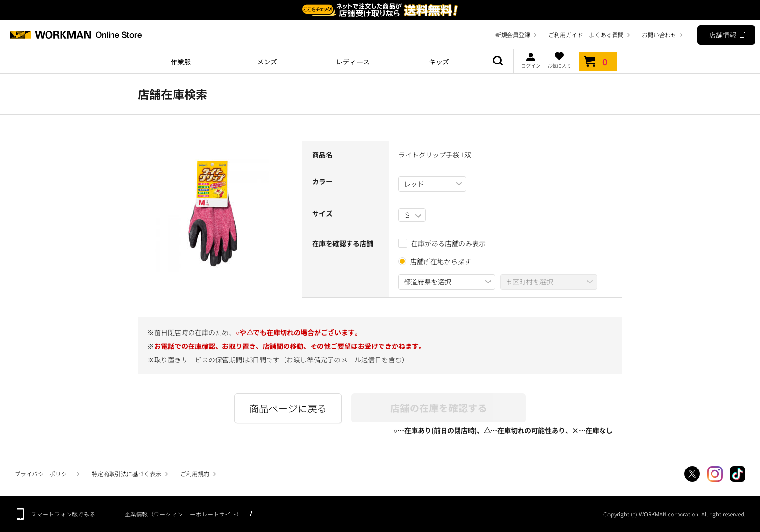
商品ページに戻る (288, 408)
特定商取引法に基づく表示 (127, 474)
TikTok (738, 474)
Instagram (715, 474)
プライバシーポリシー (44, 474)
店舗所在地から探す (441, 261)
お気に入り (559, 60)
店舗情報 (723, 35)
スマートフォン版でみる (63, 514)
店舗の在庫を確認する (439, 408)
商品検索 (498, 62)
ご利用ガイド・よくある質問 (586, 35)
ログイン (531, 60)
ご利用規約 (195, 474)
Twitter (692, 474)
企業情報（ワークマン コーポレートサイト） (183, 514)
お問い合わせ (659, 35)
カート (598, 62)
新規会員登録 (513, 35)
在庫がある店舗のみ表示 (442, 243)
